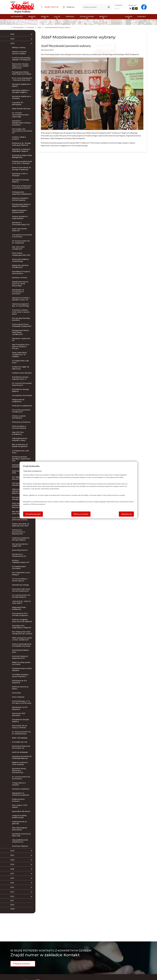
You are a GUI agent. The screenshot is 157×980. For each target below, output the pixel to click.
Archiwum (31, 27)
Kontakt (142, 17)
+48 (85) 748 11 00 (51, 7)
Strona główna (18, 27)
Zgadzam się (126, 514)
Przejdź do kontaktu (22, 964)
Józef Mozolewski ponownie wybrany (58, 27)
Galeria (129, 17)
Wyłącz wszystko (81, 514)
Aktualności (17, 17)
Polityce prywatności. (38, 504)
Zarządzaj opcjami (33, 514)
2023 (39, 27)
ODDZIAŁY (70, 17)
